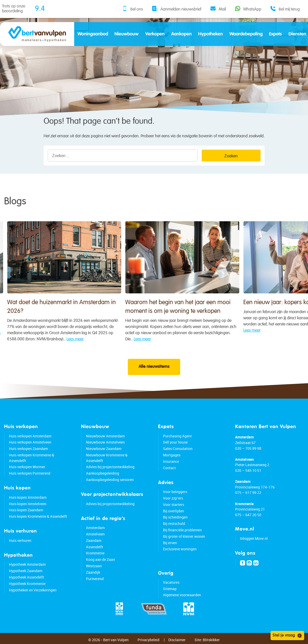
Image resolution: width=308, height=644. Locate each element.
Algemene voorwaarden (182, 598)
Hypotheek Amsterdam (27, 567)
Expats (275, 34)
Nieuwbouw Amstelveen (105, 445)
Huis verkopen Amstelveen (30, 445)
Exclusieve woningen (180, 552)
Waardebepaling (246, 34)
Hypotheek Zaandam (26, 574)
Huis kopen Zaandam (26, 513)
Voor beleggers (175, 494)
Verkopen (155, 34)
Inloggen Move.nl (254, 541)
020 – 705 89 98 (248, 451)
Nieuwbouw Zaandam (104, 451)
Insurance (171, 464)
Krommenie (95, 556)
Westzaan (94, 569)
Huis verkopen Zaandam (28, 451)
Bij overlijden (174, 514)
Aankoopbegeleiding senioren (110, 482)
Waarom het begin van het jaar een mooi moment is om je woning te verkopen (152, 303)
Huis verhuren (20, 543)
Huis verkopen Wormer (27, 470)
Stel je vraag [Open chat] (287, 636)
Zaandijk (93, 575)
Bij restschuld (174, 526)
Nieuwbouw (127, 34)
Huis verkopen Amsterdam (30, 439)
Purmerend (95, 581)
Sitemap (170, 592)
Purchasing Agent (177, 439)
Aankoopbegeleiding (103, 476)
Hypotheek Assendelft (27, 580)
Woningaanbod (93, 34)
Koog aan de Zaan (100, 562)
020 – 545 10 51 (248, 473)
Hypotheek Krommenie (27, 586)
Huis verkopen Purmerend (30, 476)
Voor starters (174, 507)
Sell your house (175, 445)
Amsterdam (95, 530)
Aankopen (181, 34)
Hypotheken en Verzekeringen (33, 593)
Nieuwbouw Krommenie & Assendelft (107, 461)
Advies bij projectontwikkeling (110, 470)
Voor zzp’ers (173, 501)
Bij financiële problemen (182, 533)
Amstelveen (95, 537)
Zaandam (94, 543)
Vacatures (171, 585)
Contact (169, 471)
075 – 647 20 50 (248, 518)
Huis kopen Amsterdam (28, 500)
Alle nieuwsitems (154, 370)
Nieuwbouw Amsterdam (105, 439)
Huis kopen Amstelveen (28, 507)
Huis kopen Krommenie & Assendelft (38, 519)
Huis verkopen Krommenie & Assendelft (32, 461)
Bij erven (170, 546)
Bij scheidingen (175, 520)
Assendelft (95, 550)
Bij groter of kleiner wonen (184, 539)
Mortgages (172, 458)
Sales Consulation (178, 451)
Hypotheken (210, 34)
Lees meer (46, 335)
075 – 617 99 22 (248, 496)
